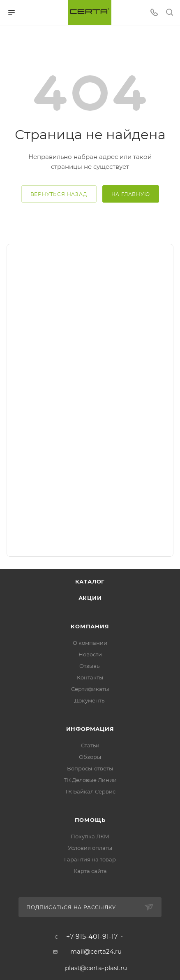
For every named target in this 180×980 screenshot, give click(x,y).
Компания (90, 626)
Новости (90, 654)
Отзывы (90, 666)
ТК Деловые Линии (90, 780)
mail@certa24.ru (96, 951)
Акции (90, 598)
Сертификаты (90, 689)
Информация (90, 729)
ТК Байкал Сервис (90, 791)
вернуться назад (59, 194)
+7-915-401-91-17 (92, 937)
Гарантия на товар (90, 859)
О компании (90, 643)
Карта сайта (90, 871)
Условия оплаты (90, 848)
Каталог (90, 581)
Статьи (90, 745)
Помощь (90, 820)
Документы (90, 700)
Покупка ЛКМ (90, 836)
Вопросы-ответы (90, 768)
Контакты (90, 677)
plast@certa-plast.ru (96, 968)
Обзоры (90, 757)
